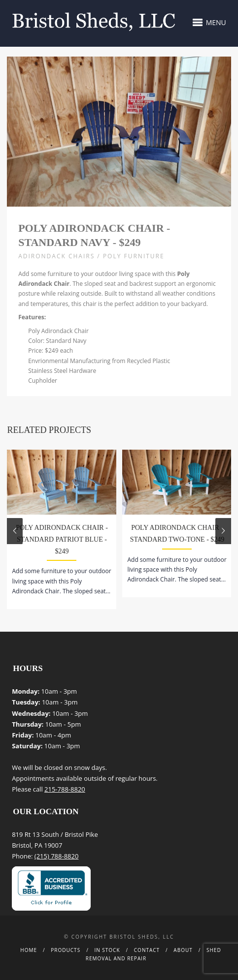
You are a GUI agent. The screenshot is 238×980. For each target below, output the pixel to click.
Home (29, 950)
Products (66, 950)
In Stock (107, 950)
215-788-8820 (65, 789)
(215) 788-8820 (57, 856)
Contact (147, 950)
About (183, 950)
